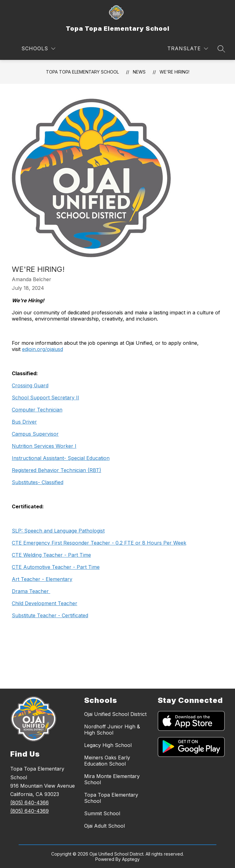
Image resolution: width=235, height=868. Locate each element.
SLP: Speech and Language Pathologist (58, 531)
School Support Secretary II (45, 398)
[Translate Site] (188, 49)
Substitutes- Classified (38, 482)
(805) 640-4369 (29, 811)
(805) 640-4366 (29, 803)
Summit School (102, 813)
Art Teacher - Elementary (42, 579)
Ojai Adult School (104, 826)
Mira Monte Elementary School (112, 779)
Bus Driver (24, 422)
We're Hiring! (174, 72)
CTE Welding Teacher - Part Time (51, 555)
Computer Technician (37, 410)
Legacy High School (108, 745)
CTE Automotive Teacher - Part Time (56, 567)
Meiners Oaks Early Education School (107, 761)
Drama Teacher (31, 591)
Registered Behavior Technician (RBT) (56, 470)
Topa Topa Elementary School (82, 72)
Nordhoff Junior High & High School (112, 730)
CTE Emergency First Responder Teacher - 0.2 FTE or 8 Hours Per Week (99, 543)
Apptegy (131, 859)
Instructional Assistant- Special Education (61, 458)
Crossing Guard (30, 385)
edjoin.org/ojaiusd (43, 349)
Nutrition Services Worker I (44, 446)
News (139, 72)
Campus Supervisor (35, 434)
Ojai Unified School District (115, 714)
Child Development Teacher (45, 603)
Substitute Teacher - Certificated (50, 615)
